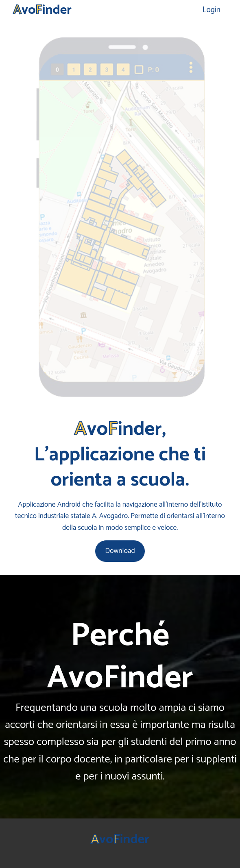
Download (120, 551)
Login (212, 10)
